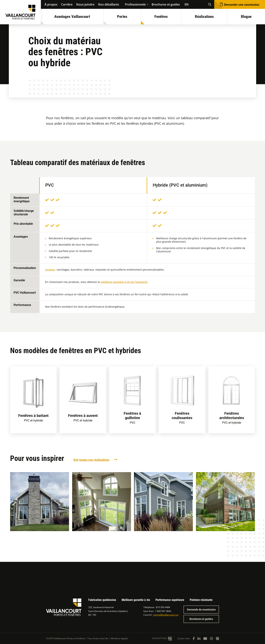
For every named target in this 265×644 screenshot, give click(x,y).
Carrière (67, 4)
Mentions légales (120, 638)
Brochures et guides (166, 4)
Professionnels (135, 4)
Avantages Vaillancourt (72, 17)
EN (187, 4)
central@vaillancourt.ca (166, 615)
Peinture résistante (201, 600)
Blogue (246, 17)
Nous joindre (85, 4)
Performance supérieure (170, 600)
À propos (51, 4)
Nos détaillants (109, 4)
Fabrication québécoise (102, 600)
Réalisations (204, 17)
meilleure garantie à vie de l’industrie (124, 282)
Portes (122, 17)
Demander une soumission (242, 5)
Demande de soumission (201, 610)
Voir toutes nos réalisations (91, 460)
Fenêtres (161, 17)
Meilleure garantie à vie (136, 600)
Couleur (50, 270)
